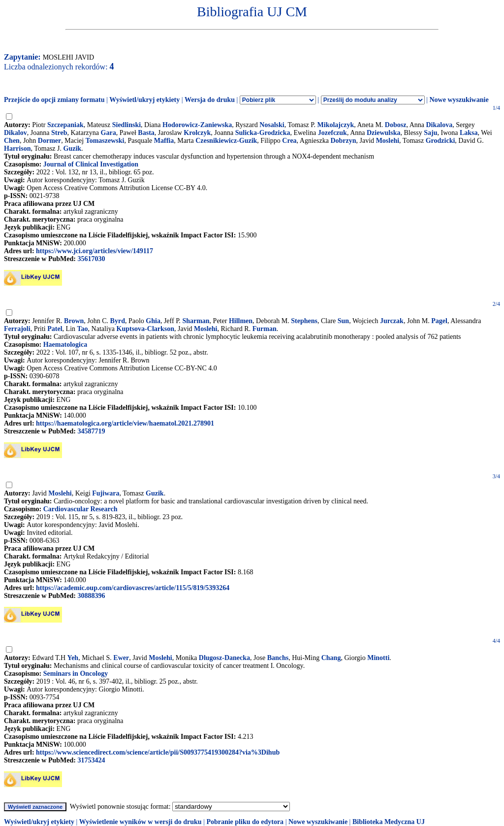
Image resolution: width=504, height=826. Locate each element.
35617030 (91, 259)
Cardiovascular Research (80, 509)
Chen (12, 141)
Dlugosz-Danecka (224, 658)
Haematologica (65, 345)
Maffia (164, 141)
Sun (343, 321)
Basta (146, 133)
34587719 (91, 431)
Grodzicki (441, 141)
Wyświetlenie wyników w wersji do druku (141, 822)
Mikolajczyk (336, 125)
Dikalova (439, 125)
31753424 (91, 760)
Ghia (153, 321)
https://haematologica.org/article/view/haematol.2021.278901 (125, 423)
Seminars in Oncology (76, 674)
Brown (74, 321)
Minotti (378, 658)
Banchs (278, 658)
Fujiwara (106, 493)
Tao (83, 329)
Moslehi (388, 141)
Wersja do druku (210, 100)
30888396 (91, 596)
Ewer (121, 658)
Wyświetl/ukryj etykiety (144, 100)
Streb (59, 133)
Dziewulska (383, 133)
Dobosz (396, 125)
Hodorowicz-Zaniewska (197, 125)
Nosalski (272, 125)
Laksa (469, 133)
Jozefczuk (332, 133)
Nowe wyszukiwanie (459, 100)
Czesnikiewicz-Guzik (226, 141)
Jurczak (392, 321)
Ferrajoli (17, 329)
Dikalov (16, 133)
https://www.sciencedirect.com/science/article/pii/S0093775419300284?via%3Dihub (158, 752)
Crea (289, 141)
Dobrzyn (343, 141)
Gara (109, 133)
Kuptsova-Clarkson (145, 329)
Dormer (49, 141)
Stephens (304, 321)
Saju (430, 133)
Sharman (196, 321)
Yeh (73, 658)
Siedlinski (126, 125)
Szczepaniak (65, 125)
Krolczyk (197, 133)
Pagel (439, 321)
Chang (331, 658)
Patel (55, 329)
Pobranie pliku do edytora (245, 822)
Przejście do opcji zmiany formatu (54, 100)
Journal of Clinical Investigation (91, 164)
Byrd (118, 321)
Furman (265, 329)
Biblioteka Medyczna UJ (389, 822)
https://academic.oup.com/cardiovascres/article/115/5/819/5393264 (133, 588)
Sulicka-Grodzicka (263, 133)
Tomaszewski (105, 141)
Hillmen (241, 321)
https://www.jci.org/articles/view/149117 (94, 251)
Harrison (17, 149)
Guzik (73, 149)
